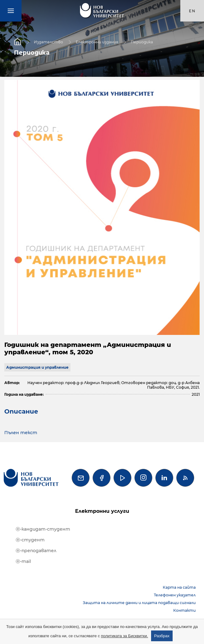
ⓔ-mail (23, 561)
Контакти (184, 610)
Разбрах (162, 636)
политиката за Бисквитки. (124, 636)
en (192, 11)
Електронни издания (97, 42)
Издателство (48, 42)
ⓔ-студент (30, 540)
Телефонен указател (175, 595)
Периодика (142, 42)
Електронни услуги (102, 511)
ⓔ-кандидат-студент (43, 529)
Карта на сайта (179, 587)
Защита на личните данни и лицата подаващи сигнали (139, 603)
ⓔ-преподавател (36, 551)
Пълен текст (21, 433)
